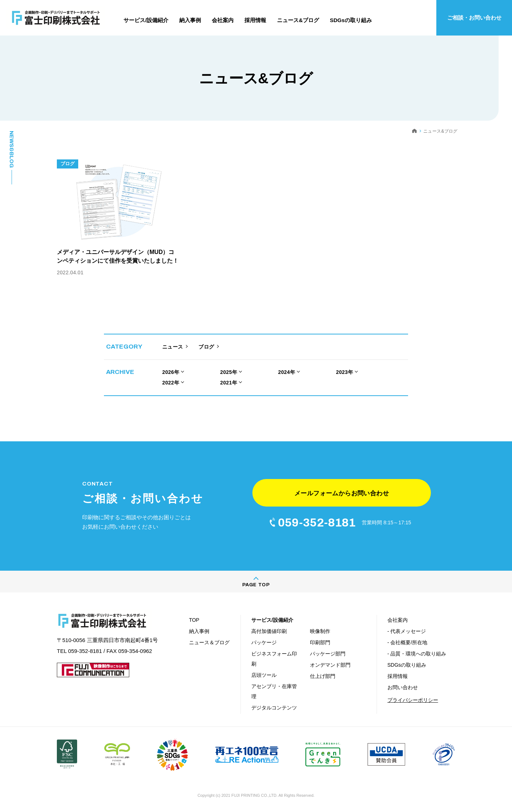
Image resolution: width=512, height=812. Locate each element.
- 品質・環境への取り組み (417, 654)
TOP (194, 620)
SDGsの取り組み (407, 665)
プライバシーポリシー (413, 700)
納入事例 (199, 631)
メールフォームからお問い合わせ (342, 493)
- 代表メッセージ (407, 631)
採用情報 (398, 676)
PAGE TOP (256, 585)
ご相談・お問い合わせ (474, 18)
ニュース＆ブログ (209, 642)
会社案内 (398, 620)
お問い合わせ (403, 687)
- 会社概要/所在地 (407, 642)
